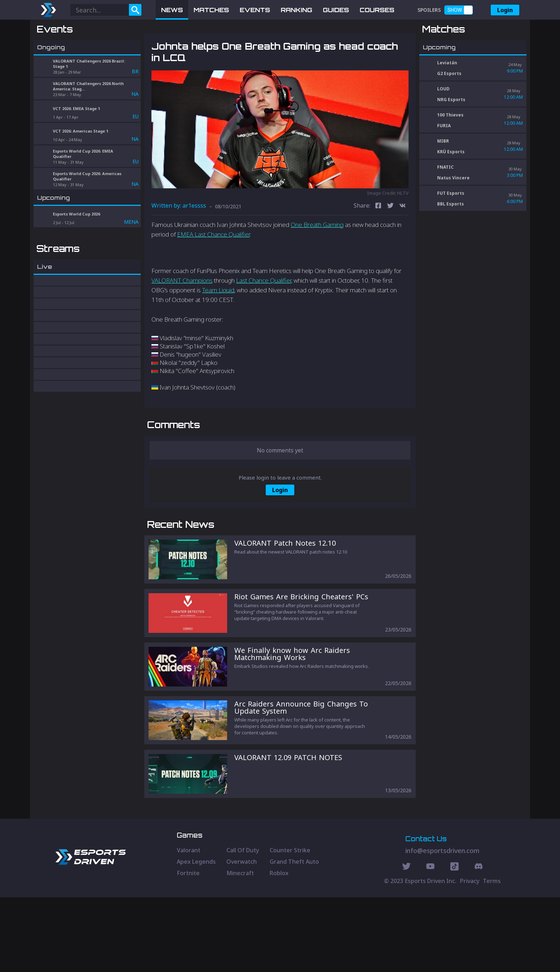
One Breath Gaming (317, 262)
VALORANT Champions (182, 318)
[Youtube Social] (430, 942)
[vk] (402, 244)
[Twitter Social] (406, 942)
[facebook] (378, 244)
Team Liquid (218, 328)
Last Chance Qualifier (264, 318)
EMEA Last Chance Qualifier (213, 272)
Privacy (470, 956)
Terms (492, 956)
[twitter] (390, 244)
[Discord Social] (454, 942)
